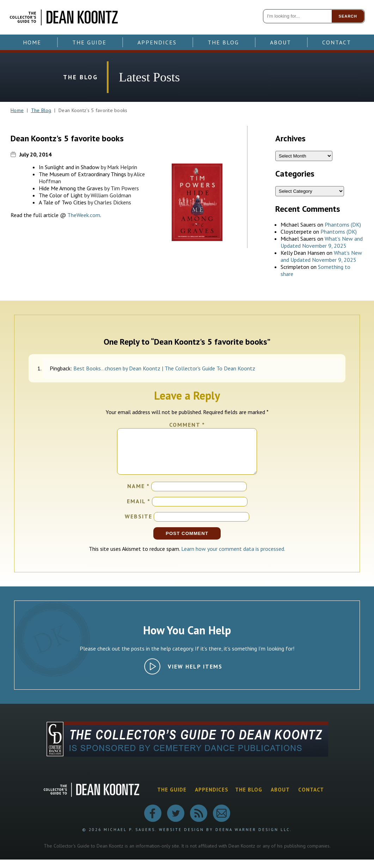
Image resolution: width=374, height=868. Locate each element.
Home (32, 42)
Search (348, 16)
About (281, 42)
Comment (187, 425)
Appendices (157, 42)
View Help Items (195, 675)
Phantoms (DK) (343, 224)
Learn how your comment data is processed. (233, 557)
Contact (337, 42)
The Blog (223, 42)
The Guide (89, 42)
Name (139, 494)
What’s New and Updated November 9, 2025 (322, 242)
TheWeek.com (84, 215)
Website (139, 525)
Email (139, 510)
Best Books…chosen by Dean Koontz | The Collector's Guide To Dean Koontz (164, 368)
